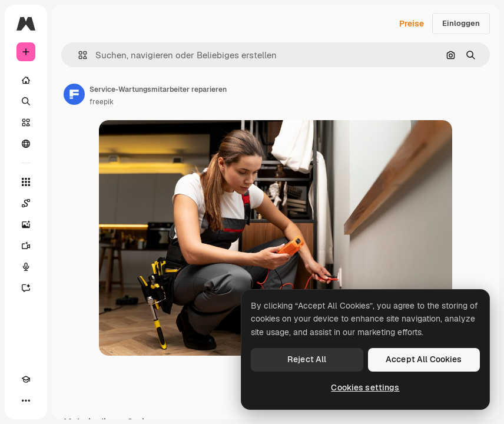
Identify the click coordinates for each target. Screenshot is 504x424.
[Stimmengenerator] (26, 267)
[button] (78, 55)
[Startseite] (26, 80)
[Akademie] (26, 379)
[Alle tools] (26, 182)
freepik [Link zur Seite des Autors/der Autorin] (102, 102)
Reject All (307, 359)
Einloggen (461, 23)
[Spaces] (26, 203)
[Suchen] (26, 101)
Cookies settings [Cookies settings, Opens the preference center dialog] (365, 387)
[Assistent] (26, 288)
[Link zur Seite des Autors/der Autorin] (74, 94)
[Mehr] (26, 400)
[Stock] (26, 122)
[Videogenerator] (26, 246)
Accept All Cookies (424, 359)
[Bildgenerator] (26, 224)
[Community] (26, 144)
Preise (412, 24)
